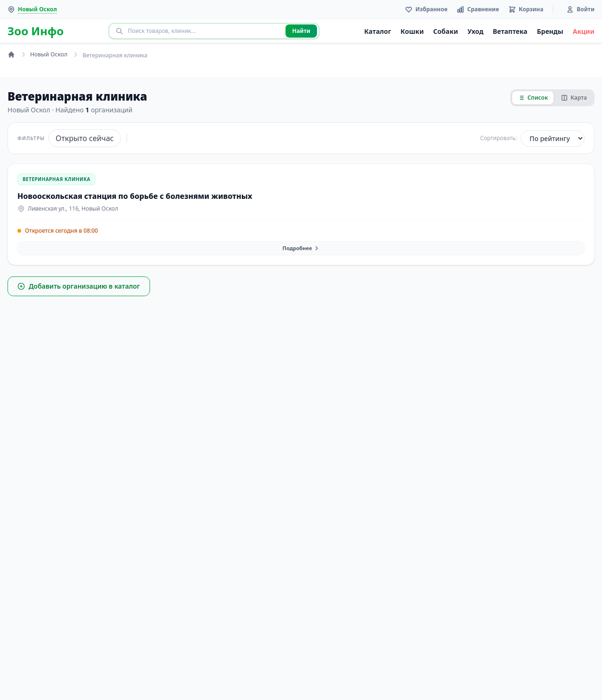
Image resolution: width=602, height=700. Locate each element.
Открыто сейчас (85, 138)
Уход (475, 31)
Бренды (550, 31)
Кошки (412, 31)
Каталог (377, 31)
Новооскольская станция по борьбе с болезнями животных (135, 196)
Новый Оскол (49, 55)
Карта (574, 98)
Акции (584, 31)
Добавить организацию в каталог (79, 286)
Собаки (446, 31)
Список (533, 98)
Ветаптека (510, 31)
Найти (301, 31)
